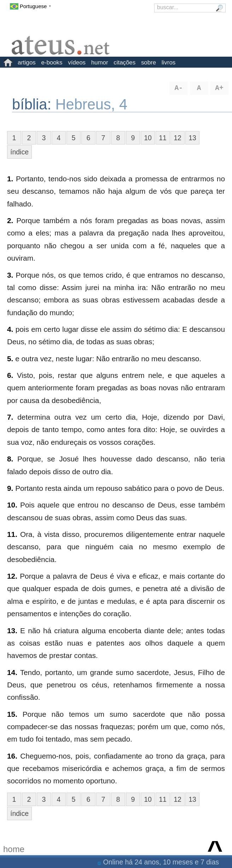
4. (10, 329)
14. (12, 672)
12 (178, 138)
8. (10, 459)
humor (100, 63)
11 (163, 138)
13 (192, 138)
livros (169, 63)
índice (19, 152)
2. (10, 220)
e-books (52, 63)
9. (10, 488)
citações (124, 63)
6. (10, 375)
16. (12, 756)
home (14, 849)
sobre (149, 63)
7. (10, 417)
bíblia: (34, 104)
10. (12, 505)
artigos (27, 63)
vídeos (77, 63)
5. (10, 359)
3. (10, 275)
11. (12, 534)
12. (12, 576)
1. (10, 179)
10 (148, 138)
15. (12, 714)
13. (12, 631)
